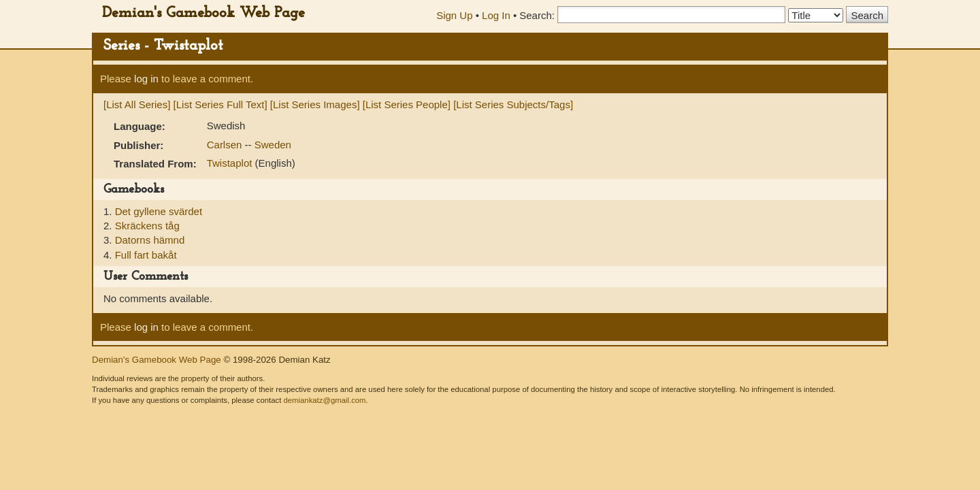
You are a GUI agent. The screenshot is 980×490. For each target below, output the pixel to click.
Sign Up (454, 15)
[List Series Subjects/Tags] (513, 104)
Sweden (273, 145)
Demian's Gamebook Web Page (203, 13)
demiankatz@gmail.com (324, 400)
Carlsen (226, 145)
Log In (496, 15)
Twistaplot (231, 163)
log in (146, 79)
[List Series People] (407, 104)
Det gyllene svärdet (159, 211)
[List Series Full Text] (220, 104)
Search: (537, 15)
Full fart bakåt (146, 255)
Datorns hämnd (150, 240)
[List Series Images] (315, 104)
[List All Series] (137, 104)
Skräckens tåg (147, 226)
